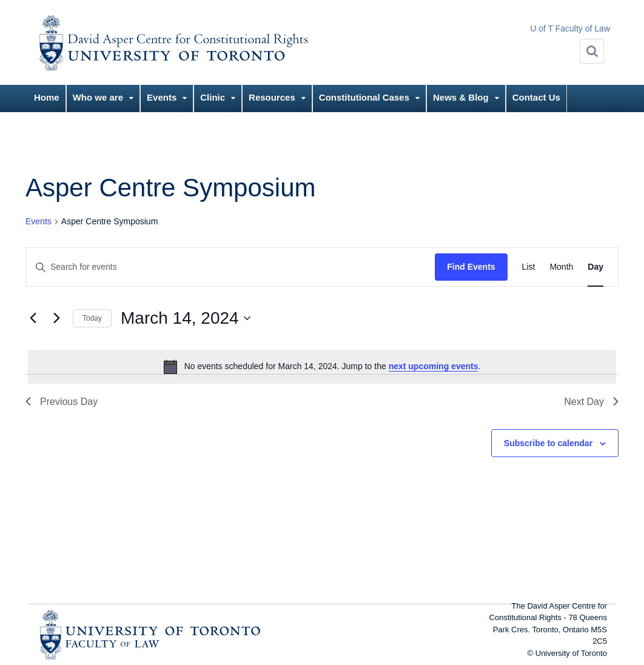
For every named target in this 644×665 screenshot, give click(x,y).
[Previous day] (33, 318)
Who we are (98, 97)
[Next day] (56, 318)
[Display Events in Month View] (561, 267)
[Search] (592, 51)
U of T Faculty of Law (570, 28)
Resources (272, 97)
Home (47, 97)
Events (162, 97)
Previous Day (62, 402)
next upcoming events (434, 366)
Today (92, 318)
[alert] (322, 367)
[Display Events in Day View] (595, 267)
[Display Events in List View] (529, 267)
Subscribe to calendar (548, 443)
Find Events (471, 267)
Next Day (591, 402)
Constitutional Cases (364, 97)
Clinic (213, 97)
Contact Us (536, 97)
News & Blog (461, 97)
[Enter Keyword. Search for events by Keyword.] (230, 267)
